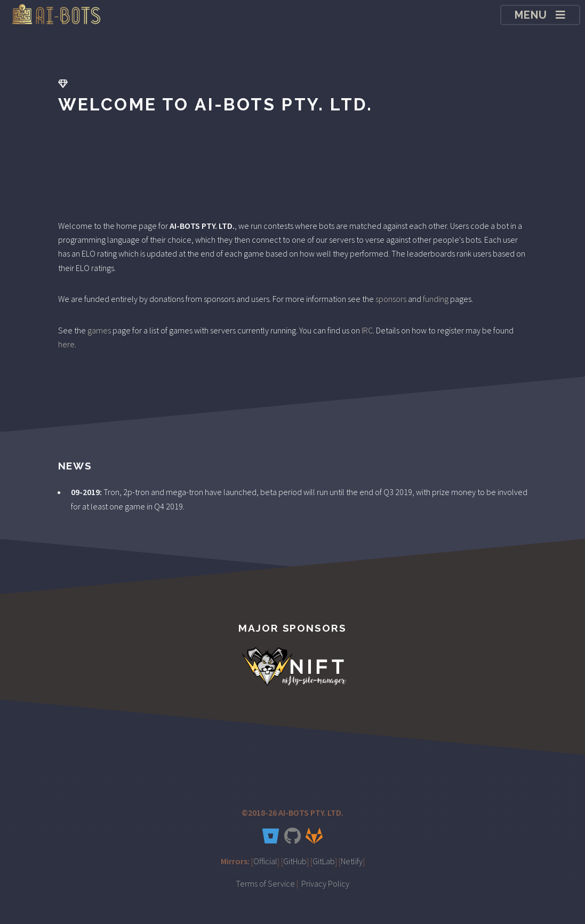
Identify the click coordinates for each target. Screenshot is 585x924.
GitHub (295, 861)
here (66, 344)
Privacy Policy (325, 883)
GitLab (324, 861)
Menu (531, 15)
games (99, 330)
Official (265, 861)
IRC (367, 330)
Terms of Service (265, 883)
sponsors (391, 299)
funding (436, 299)
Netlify (352, 861)
